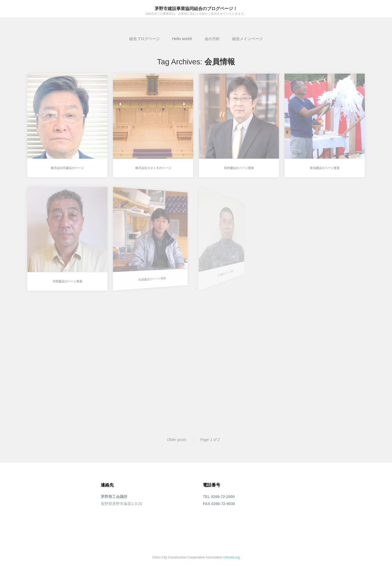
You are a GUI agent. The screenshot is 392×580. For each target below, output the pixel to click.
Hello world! (182, 39)
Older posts (177, 440)
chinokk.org (232, 557)
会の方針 (212, 39)
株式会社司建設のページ (67, 168)
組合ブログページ (145, 39)
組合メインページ (247, 39)
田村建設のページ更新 (239, 168)
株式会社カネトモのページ (153, 168)
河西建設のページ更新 (65, 278)
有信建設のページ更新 (325, 168)
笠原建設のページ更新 (136, 273)
